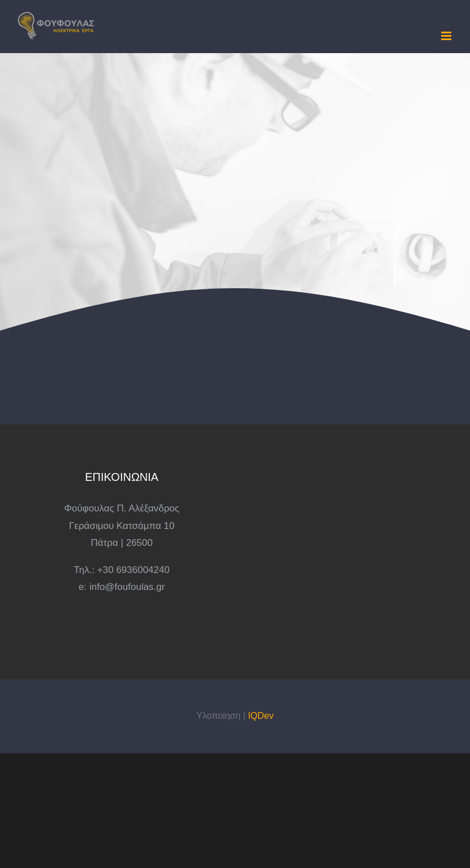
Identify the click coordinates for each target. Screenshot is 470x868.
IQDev (260, 716)
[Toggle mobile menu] (447, 36)
